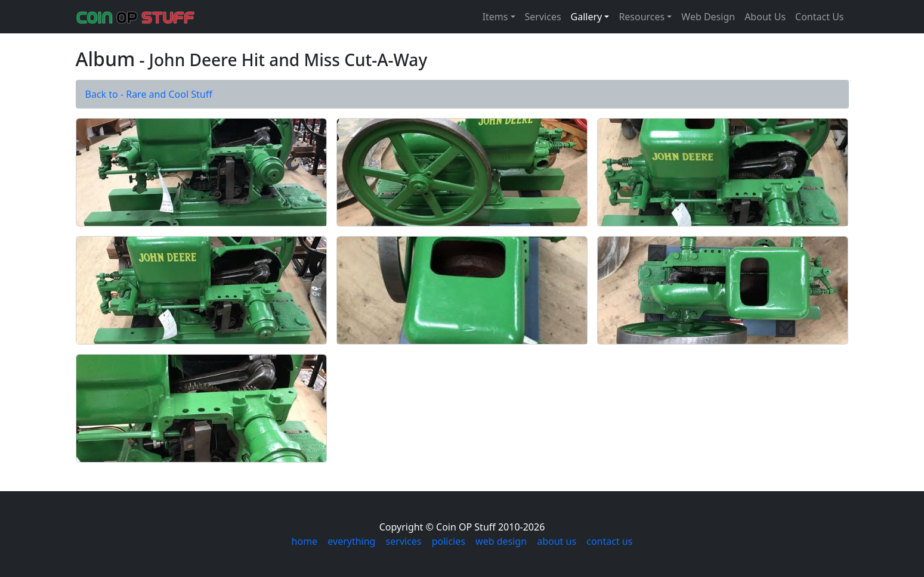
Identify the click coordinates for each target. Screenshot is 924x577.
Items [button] (495, 17)
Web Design (708, 17)
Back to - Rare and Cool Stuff (149, 94)
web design (501, 541)
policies (449, 541)
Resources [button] (642, 17)
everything (351, 541)
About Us (765, 17)
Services (543, 17)
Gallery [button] (587, 17)
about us (557, 541)
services (404, 541)
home (305, 541)
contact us (609, 541)
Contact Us (819, 17)
